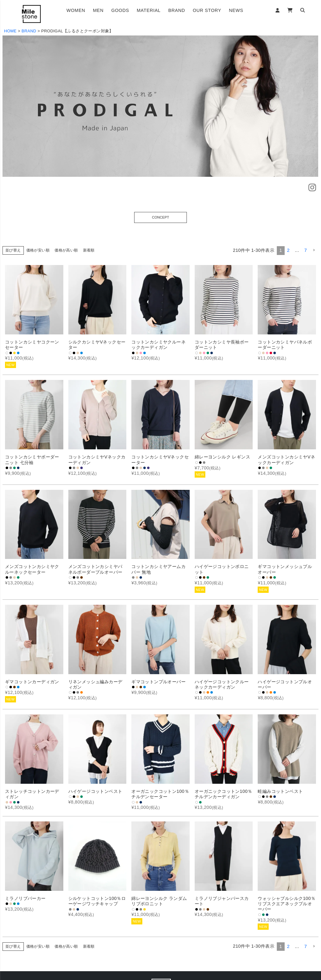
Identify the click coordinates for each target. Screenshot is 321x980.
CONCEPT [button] (161, 217)
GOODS (120, 10)
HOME (10, 31)
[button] (314, 250)
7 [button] (306, 250)
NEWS (236, 10)
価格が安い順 (38, 250)
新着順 (89, 250)
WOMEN (76, 10)
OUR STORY (207, 10)
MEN (98, 10)
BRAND (177, 10)
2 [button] (288, 250)
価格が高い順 (66, 250)
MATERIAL (149, 10)
